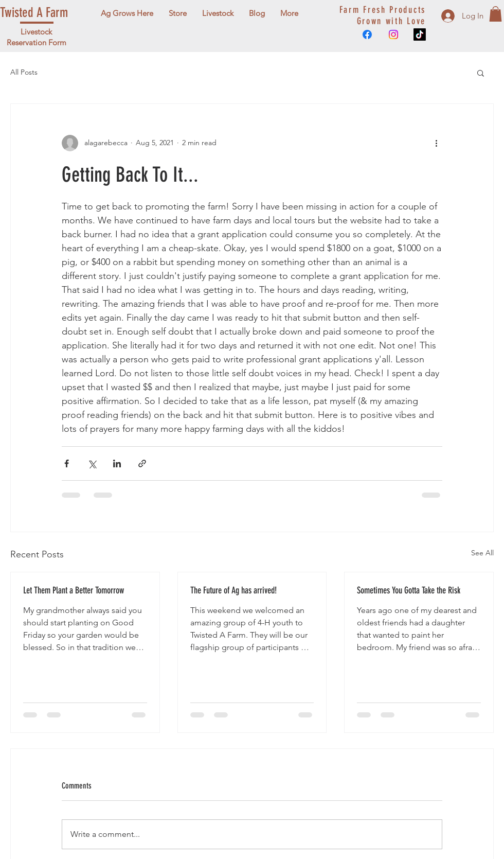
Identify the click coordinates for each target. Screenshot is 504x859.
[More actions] (436, 143)
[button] (496, 14)
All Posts (24, 72)
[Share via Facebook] (67, 463)
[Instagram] (393, 34)
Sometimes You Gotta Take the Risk (409, 590)
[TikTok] (420, 34)
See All (482, 553)
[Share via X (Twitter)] (92, 463)
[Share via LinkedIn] (117, 463)
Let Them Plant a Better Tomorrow (74, 590)
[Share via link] (142, 463)
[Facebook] (367, 34)
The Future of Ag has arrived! (233, 590)
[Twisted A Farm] (47, 13)
